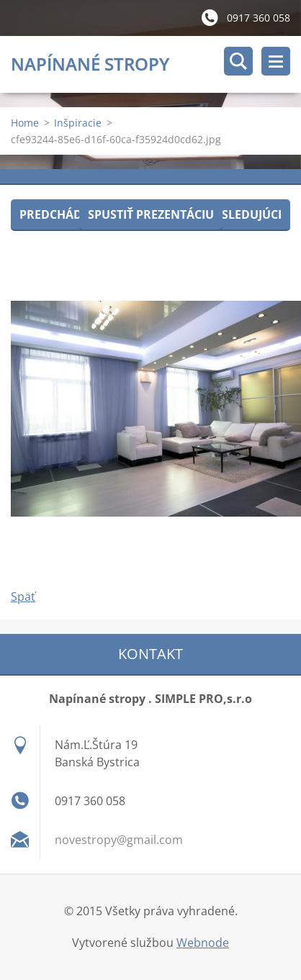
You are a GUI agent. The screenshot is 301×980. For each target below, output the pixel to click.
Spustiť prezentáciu (151, 214)
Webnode (203, 943)
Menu (276, 61)
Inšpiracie (78, 123)
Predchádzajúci (69, 214)
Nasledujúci (243, 214)
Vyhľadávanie (238, 61)
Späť (23, 596)
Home (25, 123)
